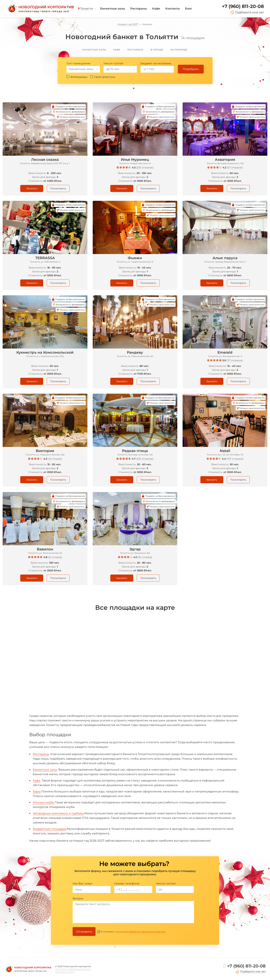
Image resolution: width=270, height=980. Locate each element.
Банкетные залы (113, 9)
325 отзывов (145, 459)
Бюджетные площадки (50, 829)
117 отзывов (235, 360)
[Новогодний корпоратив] (40, 9)
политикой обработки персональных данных (141, 932)
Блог (189, 9)
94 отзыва (145, 557)
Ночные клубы (44, 802)
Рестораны (139, 9)
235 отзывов (145, 167)
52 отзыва (55, 557)
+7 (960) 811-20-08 (243, 6)
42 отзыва (55, 459)
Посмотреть (58, 188)
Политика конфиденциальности (73, 969)
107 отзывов (235, 459)
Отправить (84, 932)
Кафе (156, 9)
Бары (37, 791)
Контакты (173, 9)
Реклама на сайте (65, 972)
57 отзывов (235, 167)
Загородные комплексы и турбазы (58, 813)
